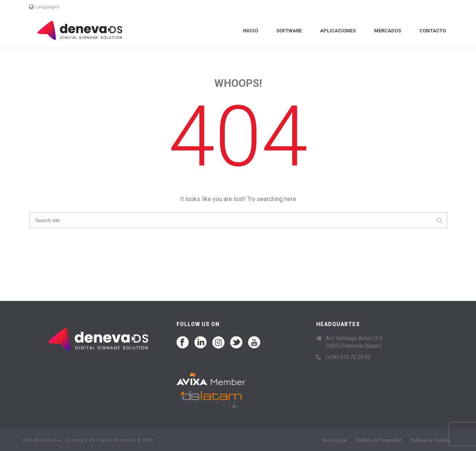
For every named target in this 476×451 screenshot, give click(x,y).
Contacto (433, 31)
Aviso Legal (335, 440)
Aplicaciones (338, 31)
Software (289, 31)
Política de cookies (431, 440)
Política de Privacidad (379, 440)
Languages (44, 7)
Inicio (250, 31)
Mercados (388, 31)
